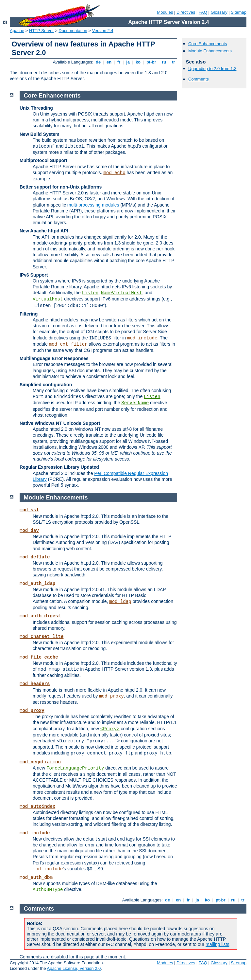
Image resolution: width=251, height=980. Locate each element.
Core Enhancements (208, 44)
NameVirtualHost (122, 293)
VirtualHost (48, 299)
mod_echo (114, 173)
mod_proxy (111, 696)
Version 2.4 (103, 31)
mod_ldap (120, 602)
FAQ (203, 12)
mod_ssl (29, 510)
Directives (186, 12)
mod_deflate (35, 557)
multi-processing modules (93, 205)
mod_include (142, 338)
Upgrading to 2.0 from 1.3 (212, 69)
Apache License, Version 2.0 (74, 968)
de (98, 62)
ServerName (135, 403)
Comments (199, 79)
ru (164, 62)
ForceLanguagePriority (75, 768)
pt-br (151, 62)
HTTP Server (42, 31)
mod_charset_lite (42, 637)
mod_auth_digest (40, 616)
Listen (90, 293)
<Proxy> (110, 729)
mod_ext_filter (68, 344)
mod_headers (35, 684)
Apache (17, 31)
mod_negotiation (40, 762)
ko (138, 62)
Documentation (73, 31)
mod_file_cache (39, 657)
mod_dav (29, 531)
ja (128, 62)
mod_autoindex (37, 807)
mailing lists (217, 944)
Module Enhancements (210, 51)
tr (174, 62)
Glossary (219, 12)
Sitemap (239, 12)
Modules (165, 12)
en (109, 62)
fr (119, 62)
